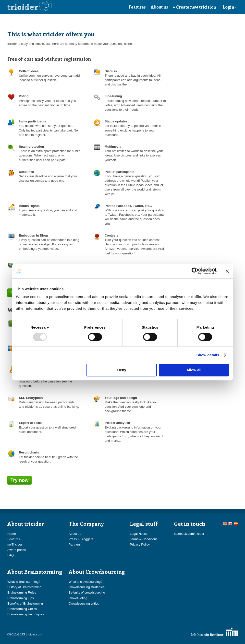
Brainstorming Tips (21, 598)
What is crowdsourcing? (86, 582)
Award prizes (17, 550)
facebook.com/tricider (189, 534)
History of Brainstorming (24, 587)
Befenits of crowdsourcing (87, 592)
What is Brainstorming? (24, 582)
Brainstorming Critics (22, 609)
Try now (20, 480)
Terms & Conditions (144, 539)
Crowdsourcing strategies (87, 587)
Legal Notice (139, 534)
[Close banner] (227, 271)
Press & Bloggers (81, 539)
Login (230, 7)
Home (12, 534)
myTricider (15, 544)
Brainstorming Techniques (26, 614)
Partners (75, 544)
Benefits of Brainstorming (25, 603)
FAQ (11, 555)
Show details (208, 355)
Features (137, 7)
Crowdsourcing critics (84, 603)
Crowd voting (78, 598)
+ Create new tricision (195, 7)
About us (159, 7)
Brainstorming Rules (22, 592)
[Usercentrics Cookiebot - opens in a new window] (195, 271)
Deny (122, 370)
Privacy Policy (140, 544)
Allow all (194, 370)
